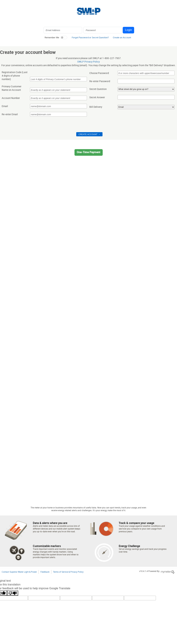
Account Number (11, 98)
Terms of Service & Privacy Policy (68, 572)
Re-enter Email (10, 114)
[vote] (140, 598)
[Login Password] (103, 30)
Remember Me (52, 38)
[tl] (44, 598)
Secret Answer (97, 98)
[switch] (64, 38)
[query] (76, 598)
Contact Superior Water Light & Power (19, 572)
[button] (122, 38)
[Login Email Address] (63, 30)
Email (5, 106)
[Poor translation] (13, 593)
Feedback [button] (45, 572)
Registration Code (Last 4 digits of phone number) (15, 76)
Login (128, 30)
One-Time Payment (89, 152)
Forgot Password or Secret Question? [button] (90, 38)
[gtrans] (108, 598)
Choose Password (99, 73)
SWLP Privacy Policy (88, 62)
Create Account (88, 134)
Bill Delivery (96, 107)
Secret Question (98, 89)
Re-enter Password (100, 81)
